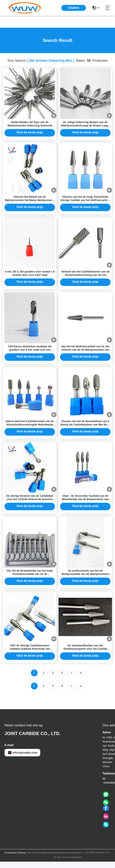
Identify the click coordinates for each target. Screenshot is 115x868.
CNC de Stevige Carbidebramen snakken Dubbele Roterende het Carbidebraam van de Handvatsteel (30, 655)
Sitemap (21, 859)
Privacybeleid (11, 859)
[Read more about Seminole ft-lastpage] (81, 692)
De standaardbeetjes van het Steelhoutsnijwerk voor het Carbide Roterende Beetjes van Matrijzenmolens (85, 655)
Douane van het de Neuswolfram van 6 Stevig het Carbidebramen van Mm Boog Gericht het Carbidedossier (85, 428)
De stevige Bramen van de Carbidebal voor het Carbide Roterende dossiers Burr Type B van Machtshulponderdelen (30, 504)
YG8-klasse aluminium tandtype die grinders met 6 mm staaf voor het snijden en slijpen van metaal (30, 353)
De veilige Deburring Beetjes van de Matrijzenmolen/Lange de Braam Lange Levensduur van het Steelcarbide (85, 126)
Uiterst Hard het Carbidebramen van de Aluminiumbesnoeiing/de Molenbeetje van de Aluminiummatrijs (30, 428)
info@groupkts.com (22, 759)
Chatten (74, 8)
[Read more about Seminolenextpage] (72, 692)
